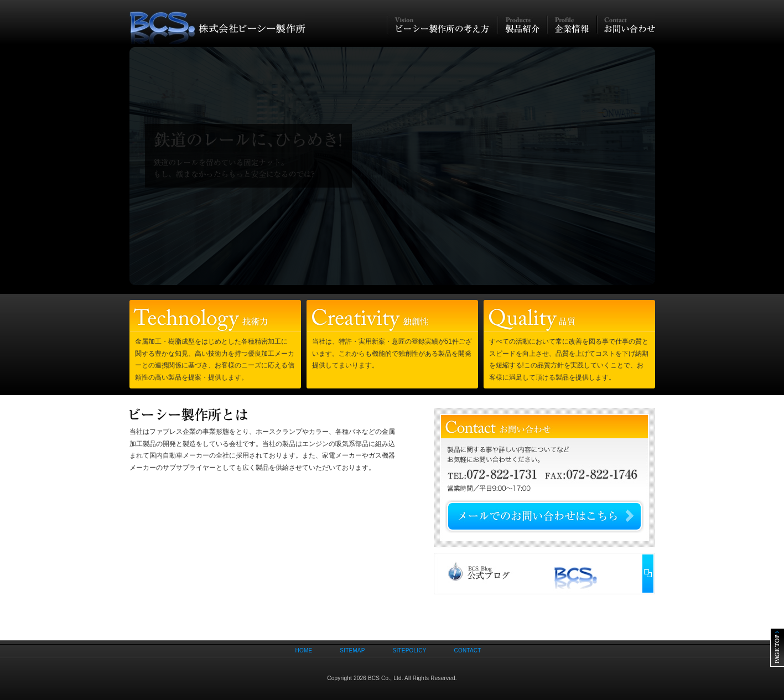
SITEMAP (352, 650)
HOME (304, 650)
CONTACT (468, 650)
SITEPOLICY (410, 650)
